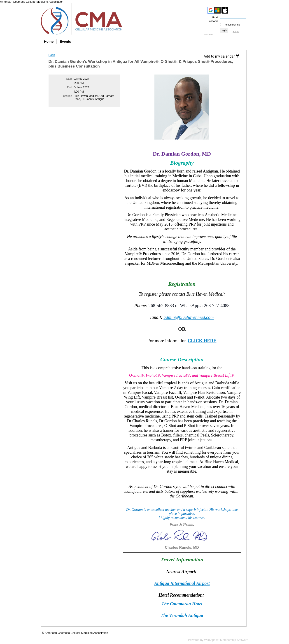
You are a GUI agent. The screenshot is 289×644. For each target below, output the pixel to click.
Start (69, 79)
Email (214, 17)
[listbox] (222, 56)
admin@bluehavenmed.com (189, 317)
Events (65, 41)
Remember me (232, 25)
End (70, 87)
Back (52, 55)
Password (212, 21)
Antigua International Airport (182, 583)
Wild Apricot (212, 640)
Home (49, 41)
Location (67, 96)
